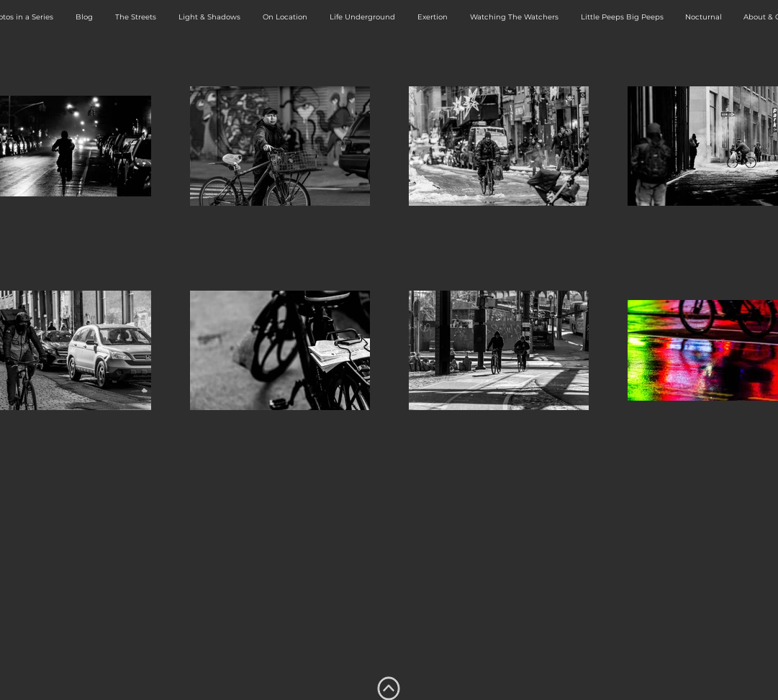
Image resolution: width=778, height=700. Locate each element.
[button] (136, 17)
